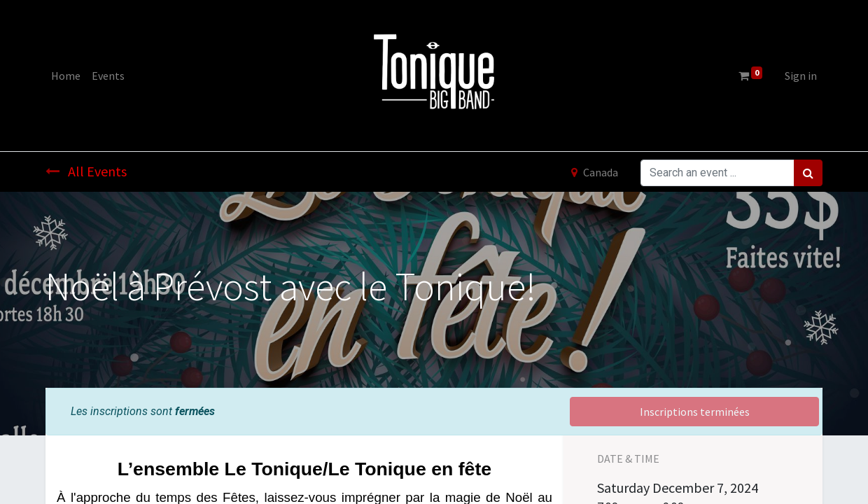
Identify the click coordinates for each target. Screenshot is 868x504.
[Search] (808, 173)
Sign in (801, 76)
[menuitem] (66, 76)
